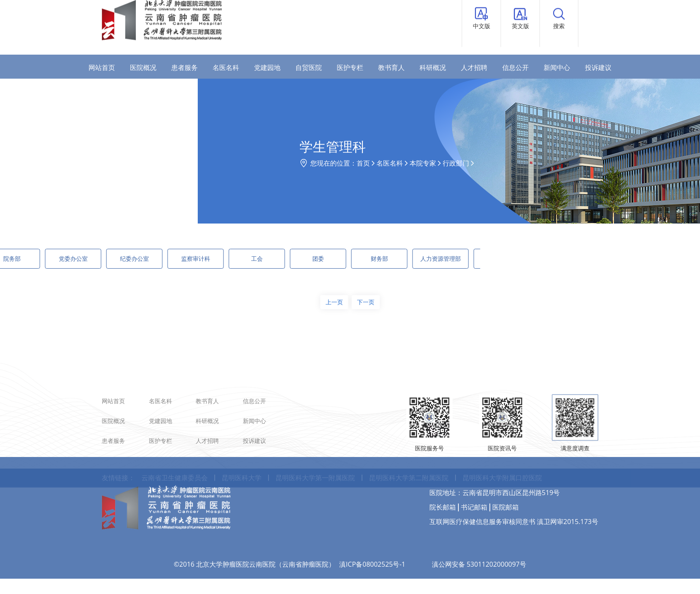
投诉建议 (598, 67)
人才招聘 (474, 67)
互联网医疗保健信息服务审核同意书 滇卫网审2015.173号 (514, 494)
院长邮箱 (443, 479)
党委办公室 (38, 259)
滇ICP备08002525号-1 (372, 536)
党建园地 (267, 67)
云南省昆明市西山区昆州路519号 (511, 465)
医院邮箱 (506, 479)
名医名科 (226, 67)
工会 (222, 259)
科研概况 (433, 67)
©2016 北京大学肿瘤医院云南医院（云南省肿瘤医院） (254, 536)
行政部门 (514, 163)
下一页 (366, 302)
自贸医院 (309, 67)
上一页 (334, 302)
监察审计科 (161, 259)
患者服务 (185, 67)
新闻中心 (557, 67)
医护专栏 (350, 67)
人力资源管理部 (406, 259)
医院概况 (143, 67)
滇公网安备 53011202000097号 (479, 536)
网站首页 (102, 67)
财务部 (345, 259)
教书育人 (391, 67)
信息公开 (515, 67)
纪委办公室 (100, 259)
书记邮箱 (474, 479)
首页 (421, 163)
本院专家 (481, 163)
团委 (283, 259)
